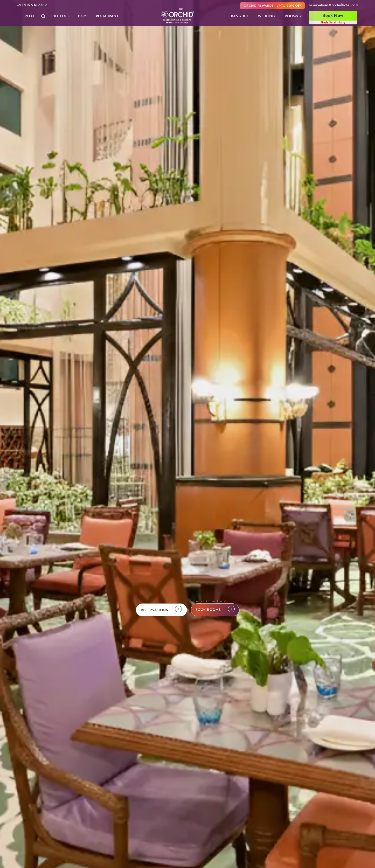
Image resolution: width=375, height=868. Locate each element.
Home (83, 16)
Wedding (267, 16)
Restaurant (107, 16)
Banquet (240, 16)
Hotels (62, 16)
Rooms (294, 16)
